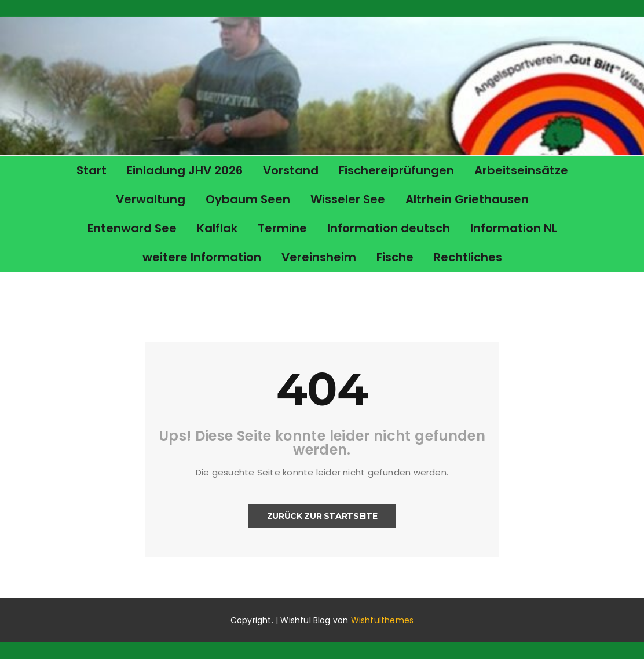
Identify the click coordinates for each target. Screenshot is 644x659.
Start (92, 170)
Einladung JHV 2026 (185, 170)
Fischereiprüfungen (396, 170)
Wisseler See (348, 199)
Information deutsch (389, 228)
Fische (395, 257)
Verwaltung (151, 199)
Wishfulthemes (383, 620)
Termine (282, 228)
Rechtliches (468, 257)
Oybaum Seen (248, 199)
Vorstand (291, 170)
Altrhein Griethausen (467, 199)
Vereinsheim (319, 257)
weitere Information (202, 257)
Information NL (514, 228)
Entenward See (132, 228)
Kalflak (217, 228)
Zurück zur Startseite (322, 516)
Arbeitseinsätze (521, 170)
